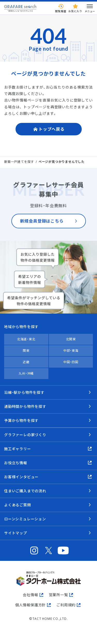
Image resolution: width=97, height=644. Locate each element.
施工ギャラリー (18, 449)
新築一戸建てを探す (19, 162)
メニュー (90, 8)
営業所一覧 (58, 595)
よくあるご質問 (18, 505)
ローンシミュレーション (25, 519)
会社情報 (30, 595)
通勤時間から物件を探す (25, 406)
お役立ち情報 (16, 463)
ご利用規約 (66, 605)
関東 (26, 351)
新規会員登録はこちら (42, 225)
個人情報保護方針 (31, 605)
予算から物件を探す (21, 420)
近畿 (26, 362)
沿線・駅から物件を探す (24, 392)
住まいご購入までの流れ (25, 491)
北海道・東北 (26, 339)
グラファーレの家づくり (25, 435)
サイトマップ (16, 533)
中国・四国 (71, 362)
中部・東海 (71, 351)
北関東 (71, 339)
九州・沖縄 (26, 373)
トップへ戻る (52, 129)
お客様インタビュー (21, 477)
